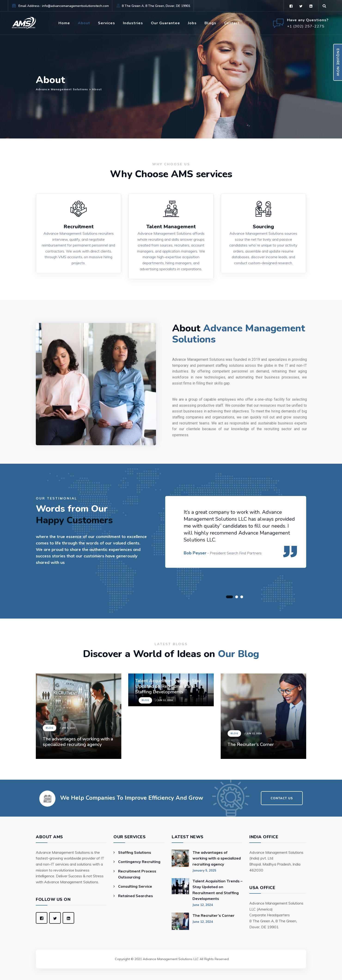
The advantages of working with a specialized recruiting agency (78, 742)
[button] (229, 597)
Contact (232, 23)
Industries (133, 23)
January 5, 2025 (204, 870)
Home (64, 23)
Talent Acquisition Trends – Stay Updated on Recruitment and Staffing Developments (217, 890)
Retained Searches (136, 896)
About (84, 23)
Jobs (192, 23)
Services (107, 23)
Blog (49, 728)
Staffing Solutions (135, 852)
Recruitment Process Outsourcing (137, 874)
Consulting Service (135, 886)
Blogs (210, 23)
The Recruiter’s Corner (251, 744)
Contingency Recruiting (139, 862)
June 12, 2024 (203, 905)
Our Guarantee (165, 23)
